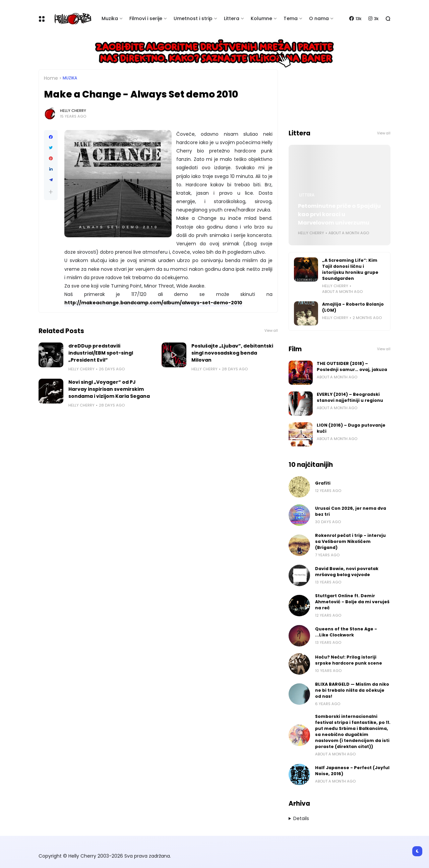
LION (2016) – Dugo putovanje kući (351, 428)
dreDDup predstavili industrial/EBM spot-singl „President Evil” (101, 353)
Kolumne (261, 18)
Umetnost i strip (193, 18)
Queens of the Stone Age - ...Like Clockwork (346, 632)
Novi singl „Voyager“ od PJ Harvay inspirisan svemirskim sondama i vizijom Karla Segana (109, 389)
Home (51, 78)
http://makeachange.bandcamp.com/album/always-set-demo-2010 (153, 303)
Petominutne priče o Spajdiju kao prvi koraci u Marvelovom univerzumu (339, 214)
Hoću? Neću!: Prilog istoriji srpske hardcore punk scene (349, 660)
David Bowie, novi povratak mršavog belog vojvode (347, 572)
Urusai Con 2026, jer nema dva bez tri (351, 511)
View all (271, 331)
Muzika (110, 18)
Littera (232, 18)
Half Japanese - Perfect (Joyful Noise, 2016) (352, 771)
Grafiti (323, 483)
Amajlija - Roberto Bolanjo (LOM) (353, 307)
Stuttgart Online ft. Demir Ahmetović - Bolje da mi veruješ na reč (352, 602)
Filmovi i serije (146, 18)
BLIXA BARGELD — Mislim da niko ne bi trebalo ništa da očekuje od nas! (352, 690)
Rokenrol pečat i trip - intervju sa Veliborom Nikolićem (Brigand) (350, 541)
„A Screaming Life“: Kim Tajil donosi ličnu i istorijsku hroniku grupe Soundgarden (350, 269)
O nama (319, 18)
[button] (51, 192)
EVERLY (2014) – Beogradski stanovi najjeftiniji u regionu (350, 397)
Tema (291, 18)
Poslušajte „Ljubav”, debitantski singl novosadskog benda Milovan (232, 353)
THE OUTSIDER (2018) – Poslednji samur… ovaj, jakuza (352, 366)
